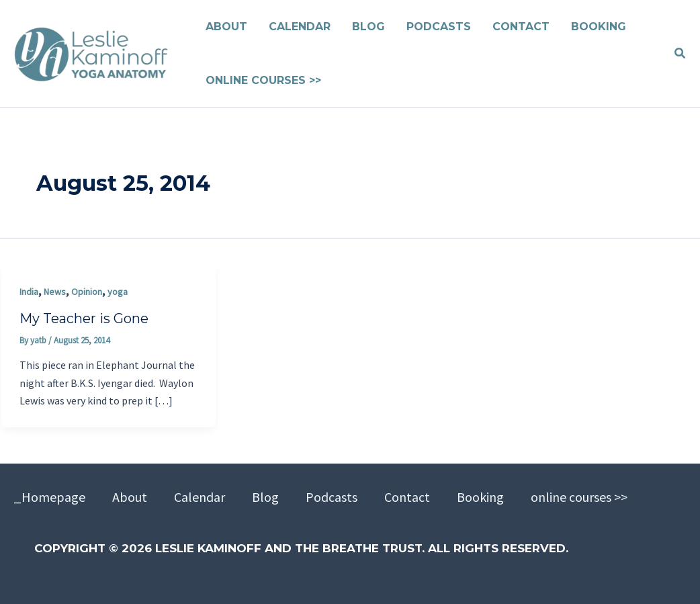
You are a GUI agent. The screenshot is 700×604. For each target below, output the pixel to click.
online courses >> (579, 497)
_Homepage (49, 497)
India (29, 292)
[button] (681, 54)
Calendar (200, 497)
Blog (265, 497)
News (55, 292)
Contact (407, 497)
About (130, 497)
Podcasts (332, 497)
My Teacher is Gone (84, 318)
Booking (480, 497)
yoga (118, 292)
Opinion (87, 292)
